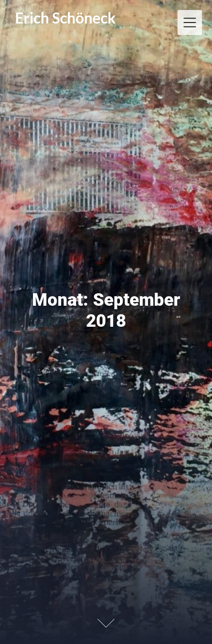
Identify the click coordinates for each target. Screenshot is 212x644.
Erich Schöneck (65, 18)
